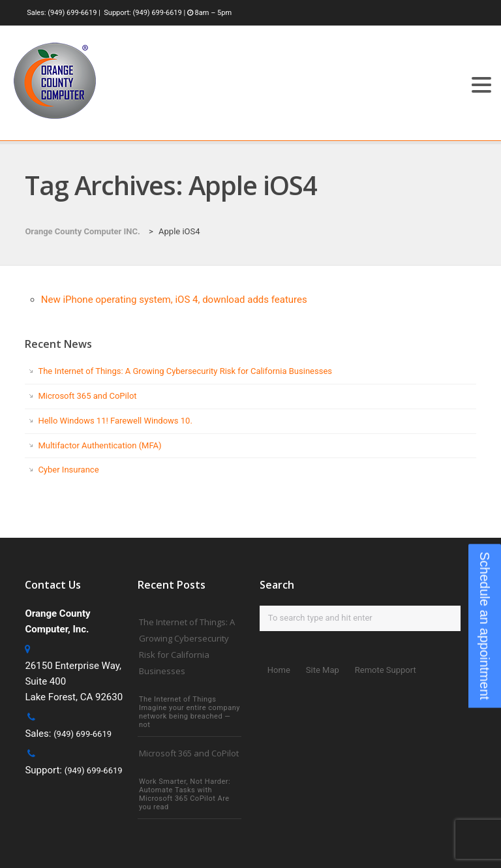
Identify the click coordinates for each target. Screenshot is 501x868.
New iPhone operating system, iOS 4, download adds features (174, 300)
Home (279, 670)
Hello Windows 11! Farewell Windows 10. (115, 421)
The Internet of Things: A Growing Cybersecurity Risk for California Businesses (185, 371)
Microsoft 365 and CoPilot (87, 396)
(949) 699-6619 (72, 13)
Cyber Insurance (68, 470)
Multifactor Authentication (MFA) (99, 445)
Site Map (323, 670)
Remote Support (386, 670)
